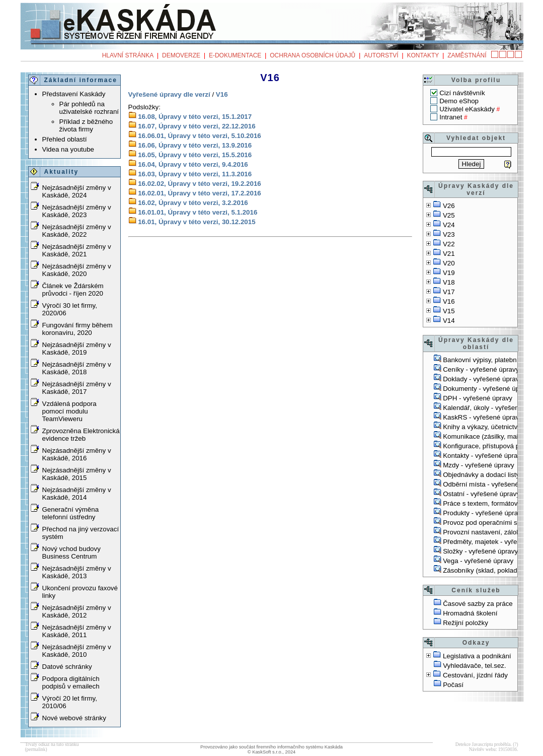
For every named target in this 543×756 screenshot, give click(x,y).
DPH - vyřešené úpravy (478, 398)
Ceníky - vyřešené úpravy (481, 369)
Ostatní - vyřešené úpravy (481, 494)
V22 (449, 244)
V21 (449, 254)
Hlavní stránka (128, 55)
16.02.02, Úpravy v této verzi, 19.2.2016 (200, 184)
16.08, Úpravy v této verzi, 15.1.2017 (195, 117)
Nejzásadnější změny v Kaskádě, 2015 (77, 474)
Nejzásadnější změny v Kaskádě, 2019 (77, 349)
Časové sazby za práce (478, 604)
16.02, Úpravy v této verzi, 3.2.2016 (193, 203)
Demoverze (181, 55)
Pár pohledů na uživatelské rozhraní (89, 108)
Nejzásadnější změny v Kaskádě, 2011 (77, 631)
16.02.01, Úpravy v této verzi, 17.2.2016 (200, 193)
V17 (449, 292)
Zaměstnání (467, 55)
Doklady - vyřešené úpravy (483, 379)
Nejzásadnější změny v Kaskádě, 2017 (77, 388)
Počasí (453, 685)
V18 (449, 282)
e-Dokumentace (235, 55)
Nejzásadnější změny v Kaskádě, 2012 (77, 611)
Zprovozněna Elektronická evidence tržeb (81, 435)
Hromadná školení (470, 613)
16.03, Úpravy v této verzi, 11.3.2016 (195, 174)
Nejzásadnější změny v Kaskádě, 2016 (77, 454)
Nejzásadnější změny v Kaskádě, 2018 (77, 368)
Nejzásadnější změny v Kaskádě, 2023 (77, 211)
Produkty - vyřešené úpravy (484, 513)
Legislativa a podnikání (477, 656)
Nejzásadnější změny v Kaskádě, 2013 (77, 572)
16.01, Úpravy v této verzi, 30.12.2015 (197, 222)
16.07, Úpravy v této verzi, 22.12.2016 (197, 126)
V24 (449, 225)
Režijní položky (466, 623)
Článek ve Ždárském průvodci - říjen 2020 (73, 290)
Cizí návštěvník (462, 93)
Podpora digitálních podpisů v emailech (71, 682)
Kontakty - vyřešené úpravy (484, 456)
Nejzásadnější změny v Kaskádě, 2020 (77, 270)
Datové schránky (67, 667)
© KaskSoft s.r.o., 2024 (272, 752)
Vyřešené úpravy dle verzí (169, 94)
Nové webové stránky (74, 718)
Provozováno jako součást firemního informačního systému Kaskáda (271, 747)
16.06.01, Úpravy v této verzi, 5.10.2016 (200, 136)
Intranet (451, 117)
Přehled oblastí (65, 139)
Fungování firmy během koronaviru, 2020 (77, 329)
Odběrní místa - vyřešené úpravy (492, 484)
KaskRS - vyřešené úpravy (483, 417)
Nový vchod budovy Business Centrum (71, 553)
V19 (449, 273)
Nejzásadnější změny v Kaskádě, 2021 (77, 250)
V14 (449, 321)
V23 (449, 234)
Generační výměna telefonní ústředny (71, 513)
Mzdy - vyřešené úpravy (478, 465)
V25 (449, 215)
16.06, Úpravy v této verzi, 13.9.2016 (195, 145)
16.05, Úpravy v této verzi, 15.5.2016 (195, 155)
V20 (449, 263)
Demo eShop (459, 101)
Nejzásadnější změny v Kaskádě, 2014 (77, 494)
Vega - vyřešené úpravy (478, 561)
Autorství (381, 55)
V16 (449, 301)
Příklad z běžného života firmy (86, 125)
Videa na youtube (68, 149)
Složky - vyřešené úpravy (480, 551)
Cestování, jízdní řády (475, 675)
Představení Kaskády (74, 94)
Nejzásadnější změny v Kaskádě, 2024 (77, 191)
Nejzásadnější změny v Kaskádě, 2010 (77, 651)
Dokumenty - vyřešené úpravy (487, 389)
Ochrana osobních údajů (313, 55)
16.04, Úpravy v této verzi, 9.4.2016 (193, 164)
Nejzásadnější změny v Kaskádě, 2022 (77, 231)
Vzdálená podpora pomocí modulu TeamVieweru (69, 411)
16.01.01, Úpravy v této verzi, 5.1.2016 (198, 212)
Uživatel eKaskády (467, 109)
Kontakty (423, 55)
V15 (449, 311)
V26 (449, 206)
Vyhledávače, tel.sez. (474, 666)
